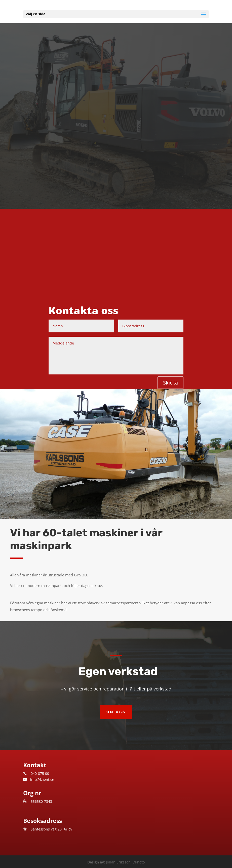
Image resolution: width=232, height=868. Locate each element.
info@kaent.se (42, 779)
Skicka (170, 383)
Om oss (116, 712)
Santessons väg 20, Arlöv (51, 829)
